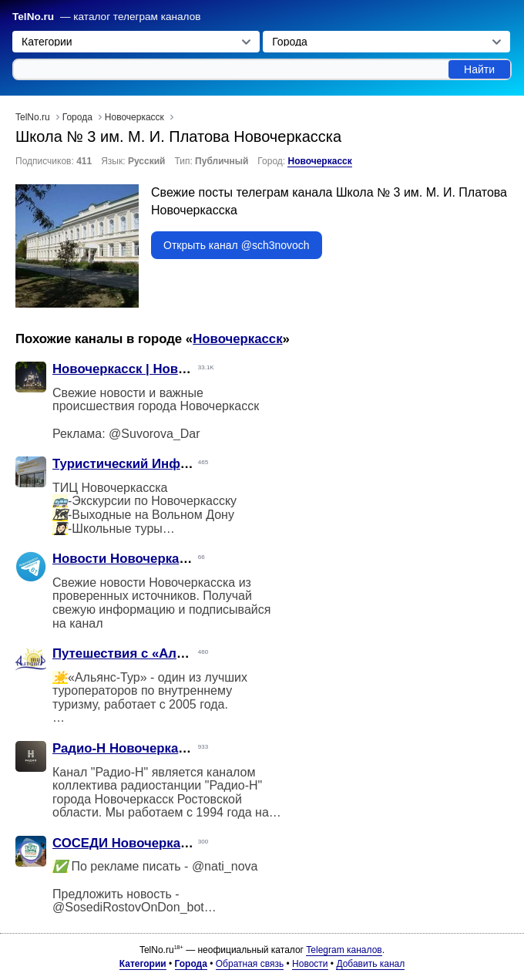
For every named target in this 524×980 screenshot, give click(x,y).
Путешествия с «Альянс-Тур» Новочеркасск (193, 653)
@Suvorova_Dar (155, 434)
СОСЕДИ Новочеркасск (127, 843)
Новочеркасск (319, 161)
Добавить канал (370, 964)
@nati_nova (225, 866)
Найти (479, 69)
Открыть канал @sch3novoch (237, 245)
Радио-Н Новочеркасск (126, 748)
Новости (310, 964)
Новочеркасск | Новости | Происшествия (183, 369)
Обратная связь (250, 964)
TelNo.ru (33, 17)
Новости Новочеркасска (130, 559)
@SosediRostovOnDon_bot (128, 907)
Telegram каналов (344, 950)
